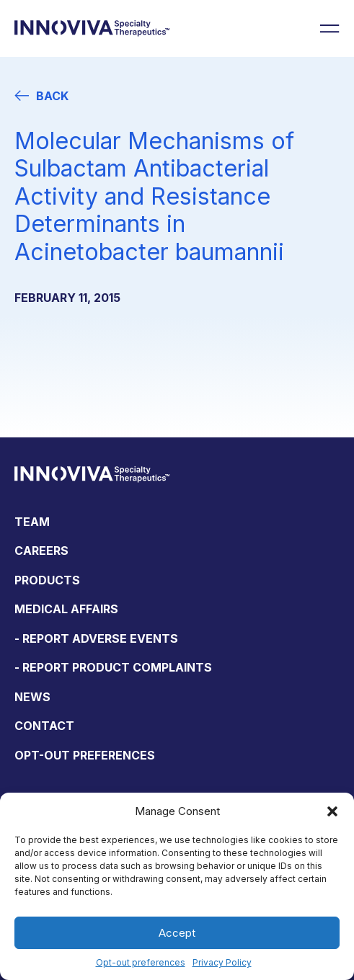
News (32, 697)
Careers (41, 551)
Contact (44, 726)
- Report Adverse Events (96, 638)
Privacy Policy (222, 962)
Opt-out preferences (141, 962)
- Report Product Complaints (113, 667)
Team (32, 522)
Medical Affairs (66, 609)
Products (47, 580)
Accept (177, 933)
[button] (332, 811)
